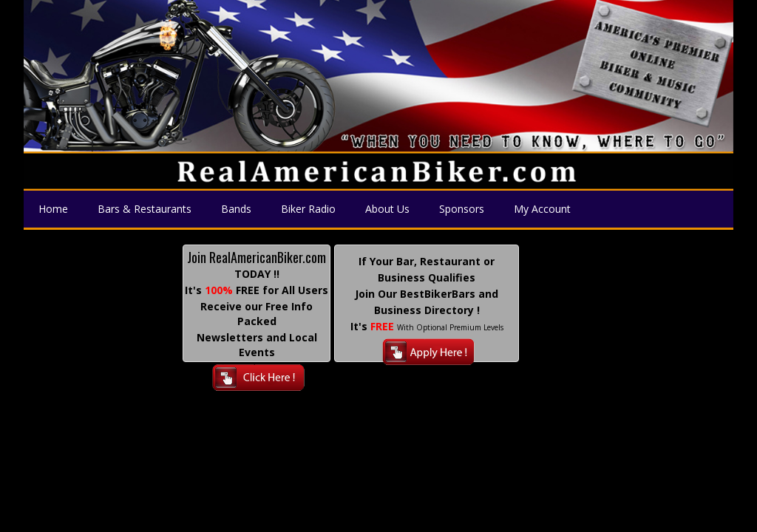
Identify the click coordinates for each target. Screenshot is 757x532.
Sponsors (462, 209)
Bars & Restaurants (145, 209)
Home (53, 209)
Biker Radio (308, 209)
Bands (236, 209)
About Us (387, 209)
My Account (542, 209)
